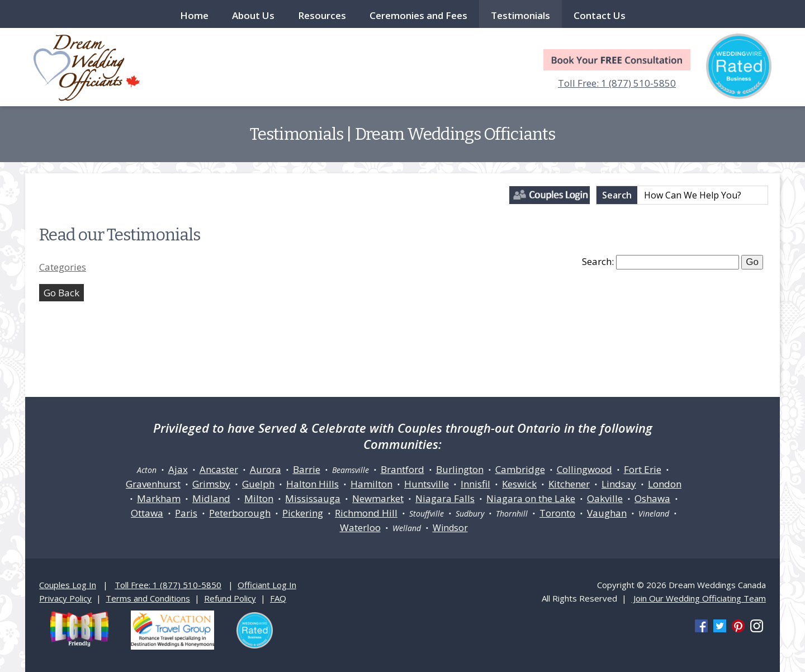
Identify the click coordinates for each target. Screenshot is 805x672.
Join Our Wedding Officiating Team (699, 598)
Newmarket (378, 498)
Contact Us (600, 15)
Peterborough (240, 513)
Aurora (266, 469)
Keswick (519, 484)
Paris (186, 513)
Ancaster (219, 469)
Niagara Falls (445, 498)
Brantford (402, 469)
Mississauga (313, 498)
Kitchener (569, 484)
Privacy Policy (65, 598)
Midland (211, 498)
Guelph (258, 484)
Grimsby (211, 484)
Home (194, 15)
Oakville (605, 498)
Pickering (303, 513)
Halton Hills (312, 484)
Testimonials (520, 15)
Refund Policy (230, 598)
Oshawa (652, 498)
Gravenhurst (153, 484)
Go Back (61, 293)
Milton (259, 498)
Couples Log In (68, 585)
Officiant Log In (267, 585)
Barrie (307, 469)
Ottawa (147, 513)
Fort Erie (643, 469)
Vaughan (607, 513)
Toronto (557, 513)
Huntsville (427, 484)
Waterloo (360, 527)
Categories (63, 267)
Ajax (178, 469)
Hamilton (371, 484)
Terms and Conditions (148, 598)
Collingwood (584, 469)
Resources (322, 15)
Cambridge (520, 469)
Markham (159, 498)
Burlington (460, 469)
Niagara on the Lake (531, 498)
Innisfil (475, 484)
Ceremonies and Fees (418, 15)
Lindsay (619, 484)
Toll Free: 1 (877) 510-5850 (617, 83)
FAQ (278, 598)
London (665, 484)
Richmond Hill (366, 513)
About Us (253, 15)
